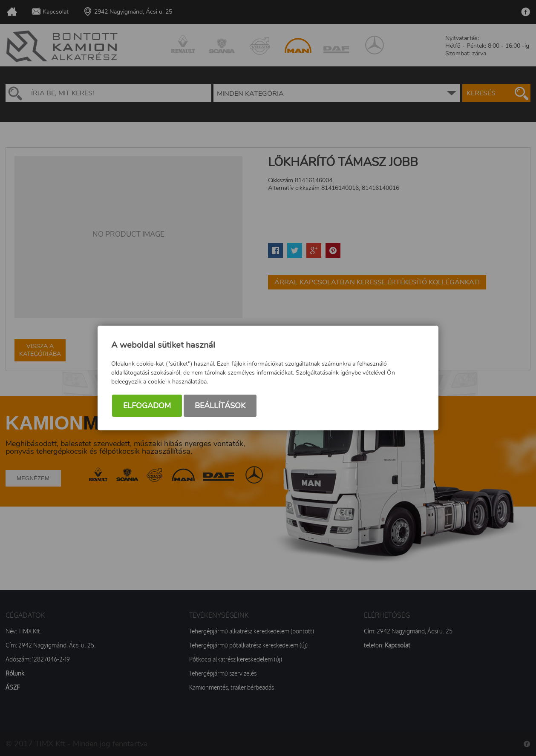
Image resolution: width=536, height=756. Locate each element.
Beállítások (220, 406)
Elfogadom (147, 406)
